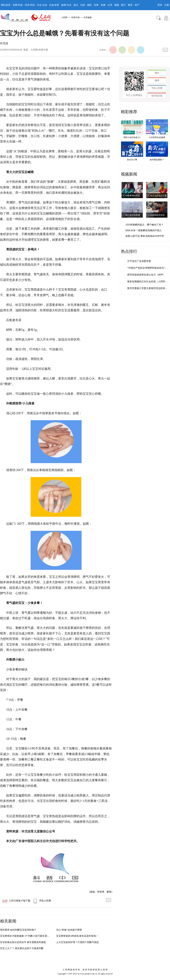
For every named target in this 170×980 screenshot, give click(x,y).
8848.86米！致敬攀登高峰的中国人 (144, 230)
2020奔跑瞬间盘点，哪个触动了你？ (144, 225)
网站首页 (6, 5)
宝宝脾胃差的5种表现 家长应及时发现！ (77, 936)
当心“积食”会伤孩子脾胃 (69, 930)
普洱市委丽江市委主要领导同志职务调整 (149, 288)
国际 (89, 5)
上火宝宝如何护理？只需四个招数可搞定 (78, 942)
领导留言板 (157, 96)
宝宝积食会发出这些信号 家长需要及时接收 (23, 942)
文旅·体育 (54, 5)
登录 (160, 5)
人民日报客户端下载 (16, 901)
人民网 (64, 17)
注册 (167, 5)
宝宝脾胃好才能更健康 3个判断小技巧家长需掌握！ (27, 936)
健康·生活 (66, 5)
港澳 (103, 5)
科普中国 (75, 17)
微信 (157, 73)
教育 (130, 5)
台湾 (110, 5)
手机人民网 (41, 901)
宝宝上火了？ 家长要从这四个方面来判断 (22, 948)
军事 (96, 5)
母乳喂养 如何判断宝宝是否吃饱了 (18, 930)
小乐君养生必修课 (157, 137)
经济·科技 (30, 5)
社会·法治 (42, 5)
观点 (76, 5)
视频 (117, 5)
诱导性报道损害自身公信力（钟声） (146, 275)
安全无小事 (132, 160)
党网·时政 (18, 5)
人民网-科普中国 (39, 50)
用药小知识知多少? (132, 137)
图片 (123, 5)
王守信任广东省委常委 (139, 261)
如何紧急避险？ (157, 160)
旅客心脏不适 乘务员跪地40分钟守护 (145, 236)
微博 (157, 80)
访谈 (83, 5)
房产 (137, 5)
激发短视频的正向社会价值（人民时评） (149, 282)
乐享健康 (88, 17)
